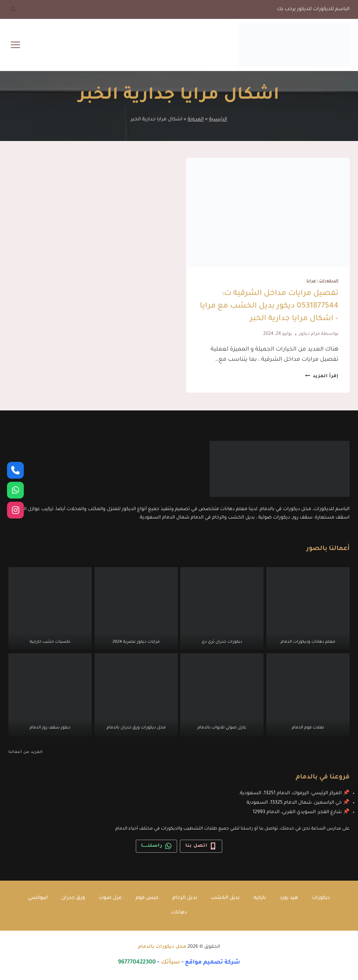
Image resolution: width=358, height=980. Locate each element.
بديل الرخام (185, 898)
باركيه (262, 898)
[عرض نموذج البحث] (13, 9)
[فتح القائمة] (16, 45)
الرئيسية (218, 119)
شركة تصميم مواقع (212, 963)
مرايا (311, 281)
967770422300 (137, 963)
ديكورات (324, 898)
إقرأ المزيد (322, 376)
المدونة (196, 119)
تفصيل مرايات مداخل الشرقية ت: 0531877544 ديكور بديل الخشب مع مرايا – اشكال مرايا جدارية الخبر (269, 306)
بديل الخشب (227, 898)
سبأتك (171, 963)
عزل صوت (108, 898)
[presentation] (268, 212)
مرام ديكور (310, 334)
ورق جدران (71, 898)
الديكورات (329, 281)
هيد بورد (292, 898)
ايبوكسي (34, 898)
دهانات (179, 912)
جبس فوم (146, 898)
